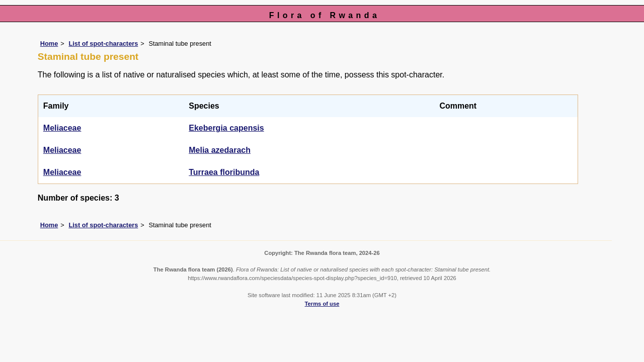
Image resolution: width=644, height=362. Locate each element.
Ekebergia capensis (226, 128)
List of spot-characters (103, 43)
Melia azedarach (220, 150)
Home (49, 43)
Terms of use (322, 304)
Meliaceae (62, 128)
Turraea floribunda (224, 172)
